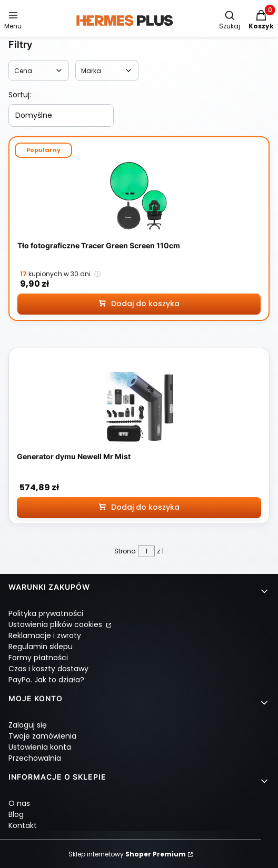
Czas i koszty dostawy (48, 669)
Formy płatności (38, 658)
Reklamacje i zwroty (45, 635)
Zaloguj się (28, 725)
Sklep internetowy (127, 854)
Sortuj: (20, 95)
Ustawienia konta (40, 747)
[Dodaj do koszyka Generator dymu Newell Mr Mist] (139, 507)
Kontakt (23, 825)
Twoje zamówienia (42, 736)
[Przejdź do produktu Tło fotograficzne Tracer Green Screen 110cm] (139, 196)
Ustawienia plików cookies (56, 624)
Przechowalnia (35, 758)
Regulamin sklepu (41, 647)
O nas (19, 803)
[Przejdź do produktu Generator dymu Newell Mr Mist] (139, 407)
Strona (125, 551)
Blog (16, 814)
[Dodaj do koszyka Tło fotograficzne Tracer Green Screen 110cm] (139, 304)
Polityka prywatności (46, 613)
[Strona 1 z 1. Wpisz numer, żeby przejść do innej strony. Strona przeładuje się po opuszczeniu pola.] (146, 551)
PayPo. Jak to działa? (46, 680)
